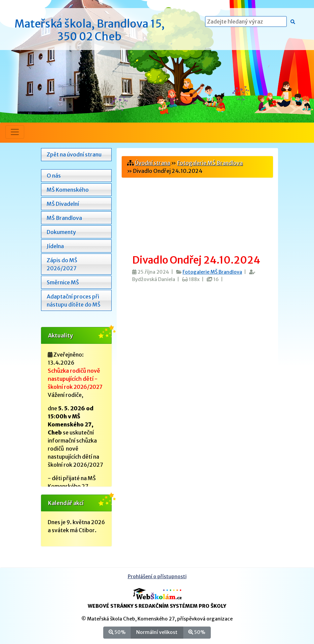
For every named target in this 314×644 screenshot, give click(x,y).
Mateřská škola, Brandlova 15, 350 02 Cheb (90, 30)
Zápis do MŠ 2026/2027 (62, 264)
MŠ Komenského (68, 190)
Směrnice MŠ (63, 282)
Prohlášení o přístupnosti (157, 577)
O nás (54, 176)
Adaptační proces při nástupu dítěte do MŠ (74, 301)
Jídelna (55, 246)
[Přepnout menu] (15, 132)
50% (117, 632)
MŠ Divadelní (63, 204)
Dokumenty (61, 232)
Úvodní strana (152, 163)
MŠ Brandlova (64, 218)
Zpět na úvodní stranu (74, 154)
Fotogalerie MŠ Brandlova (210, 163)
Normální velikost (157, 632)
